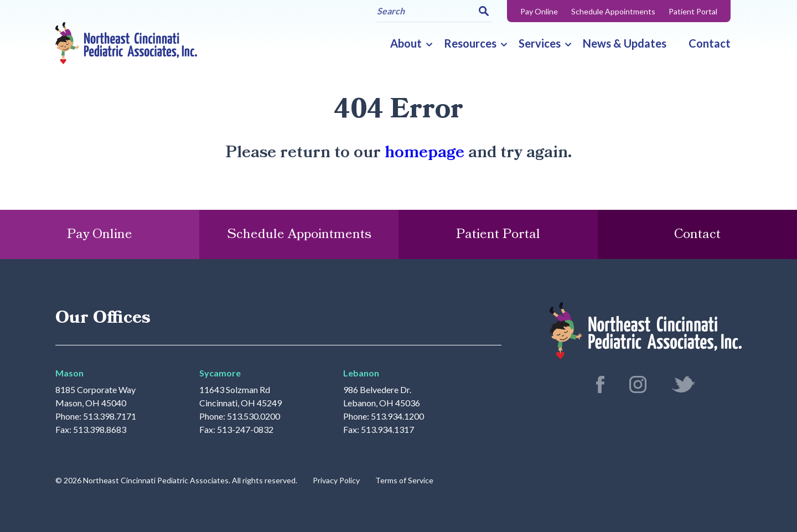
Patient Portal (693, 11)
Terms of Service (404, 480)
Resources (470, 43)
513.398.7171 (110, 416)
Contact (710, 43)
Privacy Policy (336, 480)
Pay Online (539, 11)
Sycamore (220, 373)
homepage (425, 153)
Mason (69, 373)
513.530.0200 (253, 416)
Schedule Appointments (613, 11)
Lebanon (361, 373)
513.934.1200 (397, 416)
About (406, 43)
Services (540, 43)
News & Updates (625, 43)
